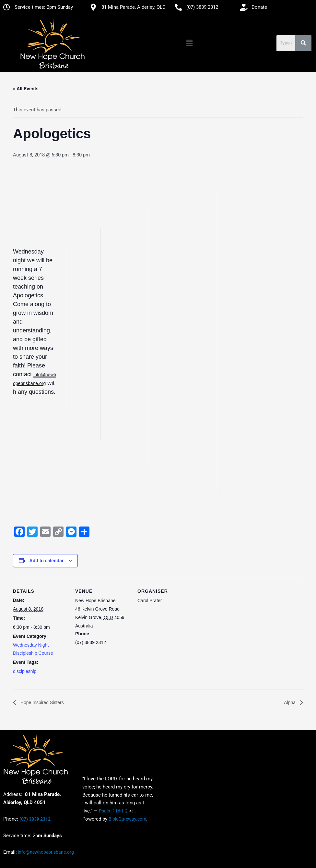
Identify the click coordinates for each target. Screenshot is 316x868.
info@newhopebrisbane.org (45, 852)
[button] (189, 43)
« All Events (26, 89)
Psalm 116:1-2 (113, 811)
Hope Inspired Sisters (41, 702)
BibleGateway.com (127, 819)
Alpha (290, 702)
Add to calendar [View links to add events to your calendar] (47, 561)
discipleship (25, 671)
